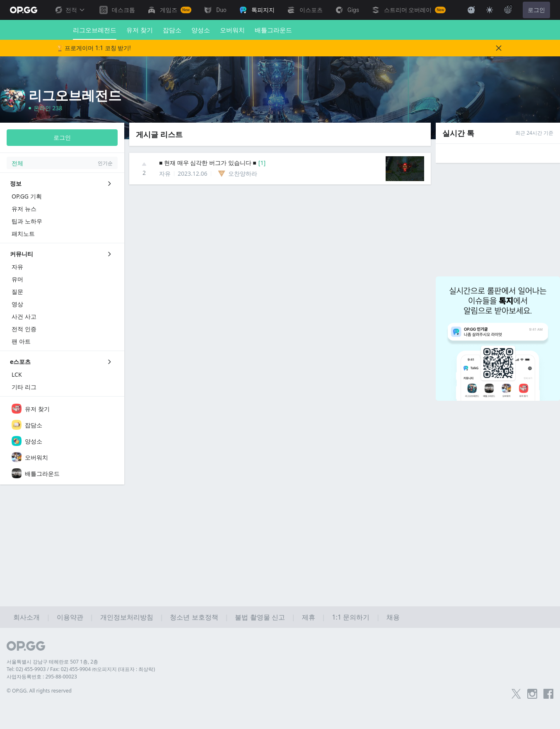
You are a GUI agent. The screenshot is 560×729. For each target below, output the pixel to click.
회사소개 (27, 617)
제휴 (309, 617)
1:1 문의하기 (351, 617)
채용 (393, 617)
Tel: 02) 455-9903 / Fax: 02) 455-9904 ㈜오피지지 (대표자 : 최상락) (81, 669)
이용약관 (70, 617)
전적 (70, 10)
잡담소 (172, 30)
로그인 (536, 10)
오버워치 (232, 30)
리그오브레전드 (95, 33)
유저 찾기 (140, 30)
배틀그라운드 (273, 30)
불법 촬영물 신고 (260, 617)
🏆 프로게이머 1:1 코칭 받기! (94, 48)
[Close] (499, 48)
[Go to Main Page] (24, 10)
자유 (165, 173)
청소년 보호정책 (194, 617)
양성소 (201, 30)
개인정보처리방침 (127, 617)
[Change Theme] (490, 10)
